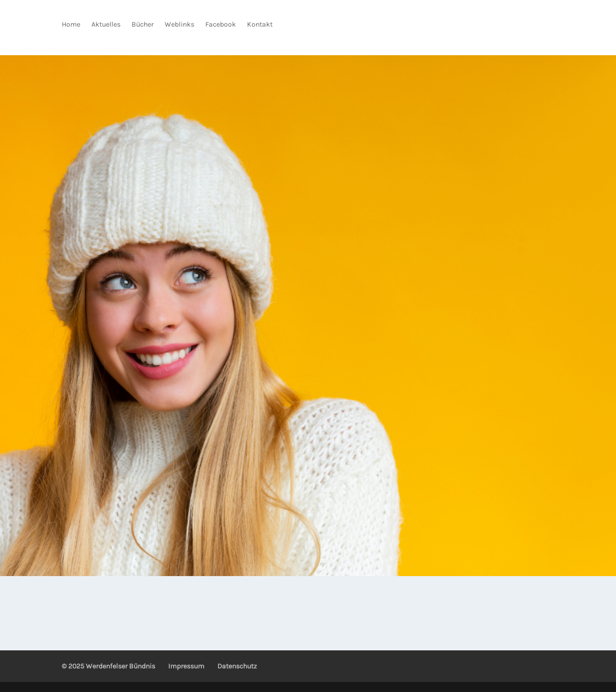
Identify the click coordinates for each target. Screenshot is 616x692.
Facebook (221, 25)
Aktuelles (106, 25)
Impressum (186, 666)
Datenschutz (237, 666)
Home (71, 25)
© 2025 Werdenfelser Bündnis (108, 666)
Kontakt (260, 25)
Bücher (143, 25)
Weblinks (179, 25)
